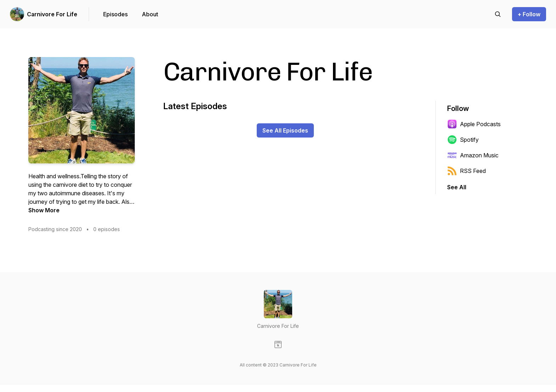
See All (457, 187)
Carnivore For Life (52, 14)
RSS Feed (466, 171)
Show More (44, 210)
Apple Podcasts (474, 124)
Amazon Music (473, 155)
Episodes (115, 14)
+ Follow (529, 14)
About (150, 14)
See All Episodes (285, 130)
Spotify (463, 140)
